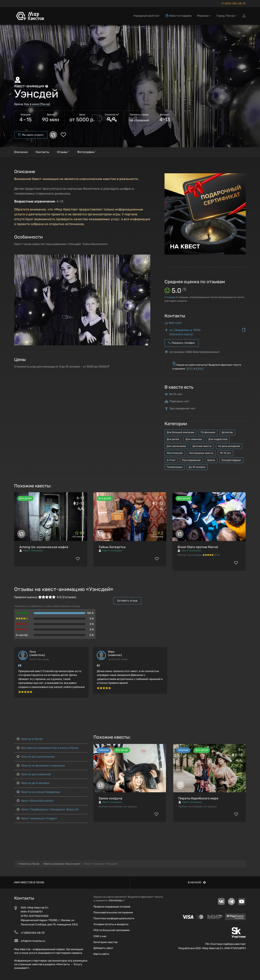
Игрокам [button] (204, 16)
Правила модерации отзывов (112, 907)
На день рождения (229, 446)
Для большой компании (180, 432)
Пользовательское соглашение (113, 912)
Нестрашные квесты (201, 453)
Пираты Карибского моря (198, 798)
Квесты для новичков (34, 774)
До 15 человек (197, 467)
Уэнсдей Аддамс (231, 460)
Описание (21, 152)
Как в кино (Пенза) (37, 104)
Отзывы (63, 152)
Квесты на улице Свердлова (38, 792)
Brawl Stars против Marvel (198, 547)
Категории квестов (105, 942)
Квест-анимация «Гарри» (37, 818)
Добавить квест (103, 948)
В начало (197, 882)
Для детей (173, 439)
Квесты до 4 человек (33, 783)
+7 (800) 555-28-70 (233, 3)
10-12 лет (225, 453)
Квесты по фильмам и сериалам (41, 766)
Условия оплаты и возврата (111, 924)
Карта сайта (101, 954)
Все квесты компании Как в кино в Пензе (48, 748)
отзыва (170, 297)
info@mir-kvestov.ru (33, 941)
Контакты (42, 152)
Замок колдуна (110, 798)
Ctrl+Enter (116, 900)
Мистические (175, 453)
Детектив (227, 432)
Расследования (191, 460)
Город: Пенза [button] (227, 16)
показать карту (181, 334)
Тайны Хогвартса (112, 547)
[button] (147, 258)
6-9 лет (171, 460)
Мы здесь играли (31, 135)
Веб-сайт (175, 323)
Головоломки (174, 467)
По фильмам (208, 432)
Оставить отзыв (127, 601)
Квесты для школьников (36, 757)
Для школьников (176, 446)
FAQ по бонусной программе (112, 930)
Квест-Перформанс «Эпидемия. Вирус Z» (48, 809)
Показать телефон (182, 343)
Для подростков (218, 439)
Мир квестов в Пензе (29, 882)
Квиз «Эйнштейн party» (35, 801)
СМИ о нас (100, 936)
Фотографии (87, 152)
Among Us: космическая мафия (44, 547)
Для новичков (194, 439)
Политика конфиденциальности (114, 918)
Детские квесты (202, 446)
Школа (211, 460)
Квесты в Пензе (30, 739)
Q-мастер (22, 635)
